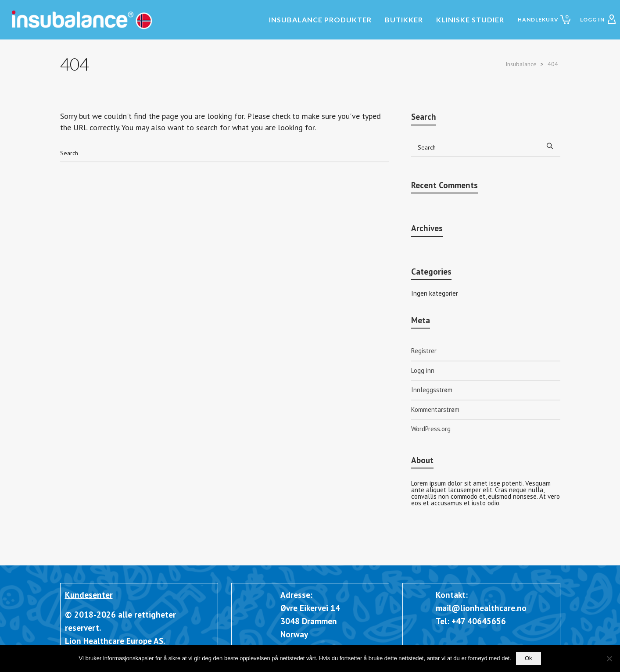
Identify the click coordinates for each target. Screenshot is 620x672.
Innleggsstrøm (432, 390)
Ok (529, 658)
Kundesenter (89, 595)
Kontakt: (452, 595)
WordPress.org (431, 429)
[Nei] (609, 658)
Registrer (424, 351)
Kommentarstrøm (435, 409)
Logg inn (423, 370)
